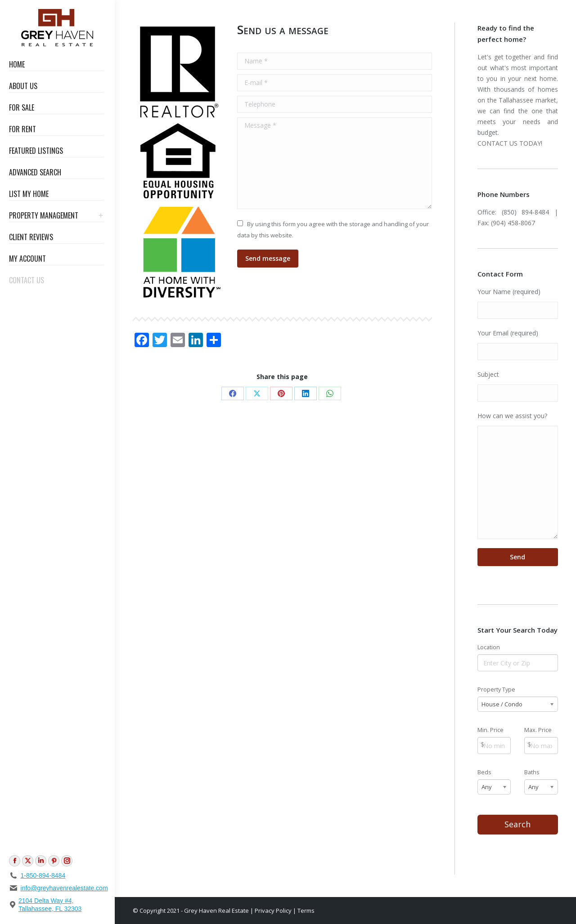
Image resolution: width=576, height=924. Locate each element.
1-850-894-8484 (43, 875)
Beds (484, 772)
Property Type (496, 690)
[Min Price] (494, 745)
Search (517, 824)
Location (489, 647)
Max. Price (538, 730)
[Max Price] (541, 745)
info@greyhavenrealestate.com (64, 888)
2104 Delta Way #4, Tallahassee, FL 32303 (50, 905)
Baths (532, 772)
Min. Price (490, 730)
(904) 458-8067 (513, 223)
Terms (306, 911)
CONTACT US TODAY (509, 143)
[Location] (518, 663)
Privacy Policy (273, 911)
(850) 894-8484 (526, 212)
